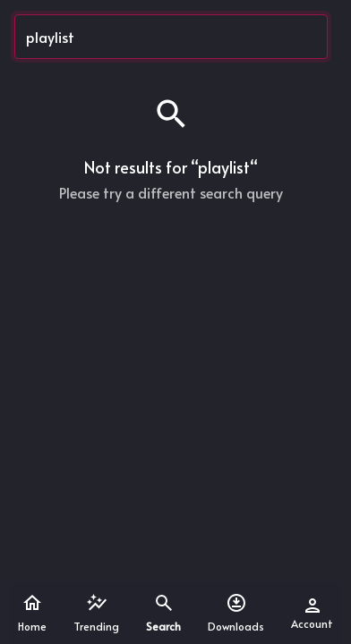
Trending (96, 613)
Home (32, 613)
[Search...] (171, 37)
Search (163, 613)
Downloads (236, 613)
